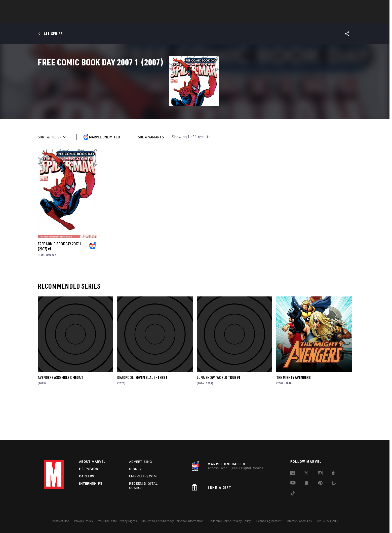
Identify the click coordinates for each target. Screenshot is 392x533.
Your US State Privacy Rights (117, 521)
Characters (163, 18)
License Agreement (269, 521)
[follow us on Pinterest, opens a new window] (320, 483)
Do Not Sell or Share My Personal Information (173, 521)
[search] (339, 6)
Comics (139, 18)
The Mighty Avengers (293, 416)
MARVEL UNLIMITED (105, 175)
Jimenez (51, 293)
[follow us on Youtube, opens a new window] (293, 483)
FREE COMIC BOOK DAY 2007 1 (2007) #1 (60, 285)
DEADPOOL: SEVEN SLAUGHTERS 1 (142, 416)
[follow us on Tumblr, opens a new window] (333, 474)
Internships (91, 484)
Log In (62, 7)
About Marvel (92, 462)
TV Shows (210, 18)
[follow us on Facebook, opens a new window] (293, 474)
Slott (41, 293)
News (120, 18)
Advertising (141, 462)
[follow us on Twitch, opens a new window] (334, 484)
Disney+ (136, 469)
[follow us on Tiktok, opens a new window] (293, 494)
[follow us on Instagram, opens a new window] (320, 474)
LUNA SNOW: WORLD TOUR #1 (219, 416)
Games (231, 18)
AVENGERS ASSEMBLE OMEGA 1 (61, 416)
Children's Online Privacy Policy (230, 521)
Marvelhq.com (143, 476)
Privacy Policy (84, 521)
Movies (188, 18)
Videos (251, 18)
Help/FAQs (89, 469)
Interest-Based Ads (299, 521)
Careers (87, 476)
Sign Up (79, 7)
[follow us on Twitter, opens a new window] (306, 474)
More (269, 18)
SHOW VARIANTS (151, 175)
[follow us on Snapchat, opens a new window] (307, 484)
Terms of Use (60, 521)
